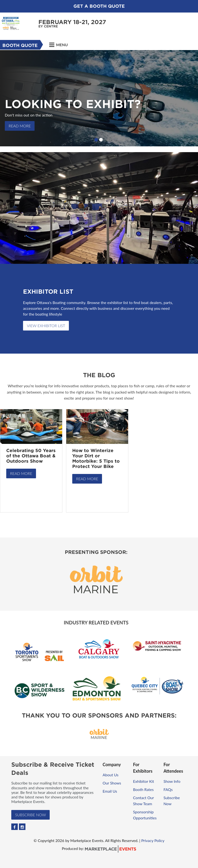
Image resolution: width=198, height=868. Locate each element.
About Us (111, 775)
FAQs (168, 789)
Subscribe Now (30, 815)
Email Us (110, 791)
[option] (99, 98)
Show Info (172, 781)
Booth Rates (143, 789)
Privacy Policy (153, 840)
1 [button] (96, 140)
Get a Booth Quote (99, 6)
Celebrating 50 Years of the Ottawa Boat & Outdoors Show (31, 456)
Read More (21, 473)
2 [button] (101, 140)
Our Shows (112, 783)
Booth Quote (20, 45)
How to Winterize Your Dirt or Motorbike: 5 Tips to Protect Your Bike (96, 458)
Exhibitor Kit (143, 781)
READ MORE (20, 126)
